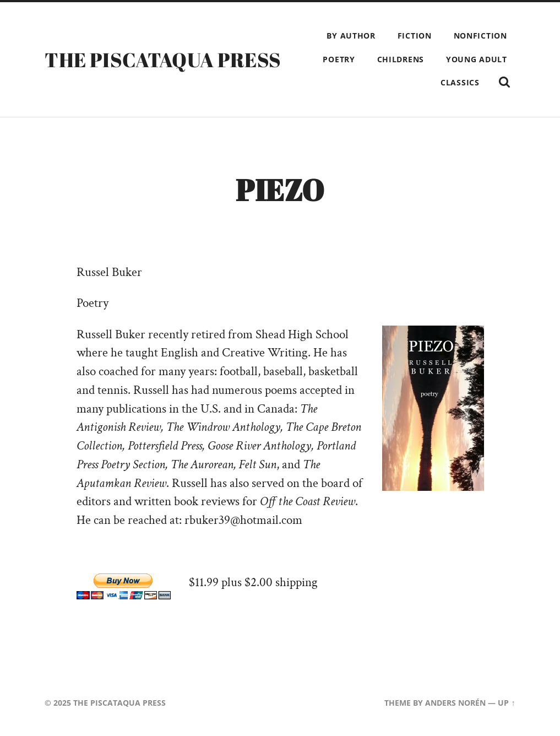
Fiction (415, 36)
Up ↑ (506, 703)
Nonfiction (480, 36)
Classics (460, 82)
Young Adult (477, 59)
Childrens (401, 59)
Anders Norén (455, 703)
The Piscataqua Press (163, 59)
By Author (351, 36)
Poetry (339, 59)
